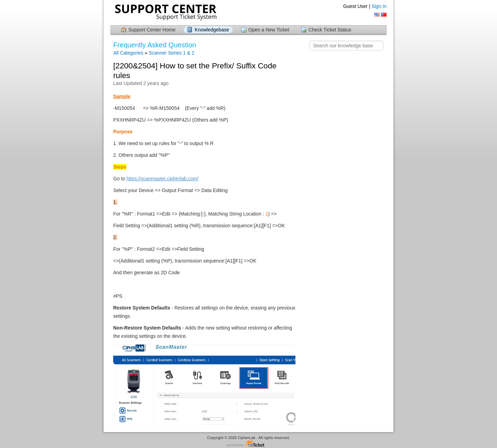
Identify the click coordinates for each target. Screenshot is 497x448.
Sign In (379, 6)
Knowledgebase (212, 30)
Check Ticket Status (330, 30)
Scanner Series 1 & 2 (172, 53)
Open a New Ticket (269, 30)
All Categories (128, 53)
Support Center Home (152, 30)
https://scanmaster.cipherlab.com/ (162, 179)
